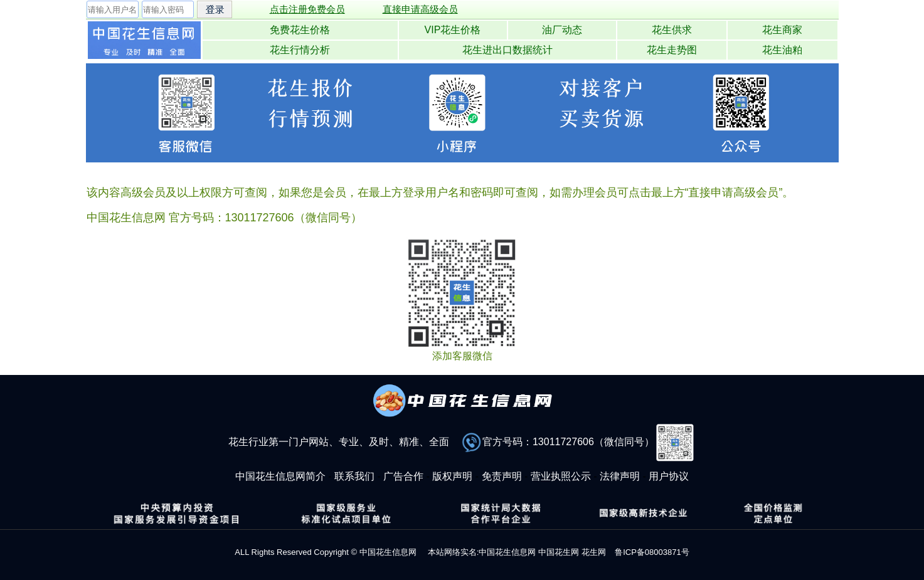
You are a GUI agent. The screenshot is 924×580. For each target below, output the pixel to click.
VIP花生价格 (453, 30)
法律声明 (620, 476)
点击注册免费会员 (307, 9)
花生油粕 (782, 50)
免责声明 (502, 476)
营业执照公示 (561, 476)
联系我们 (354, 476)
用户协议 (669, 476)
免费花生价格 (300, 30)
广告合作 (403, 476)
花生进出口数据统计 (507, 50)
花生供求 (672, 30)
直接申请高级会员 (420, 9)
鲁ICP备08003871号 (652, 552)
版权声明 (452, 476)
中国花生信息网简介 (280, 476)
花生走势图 (672, 50)
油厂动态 (562, 30)
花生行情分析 (300, 50)
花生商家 (782, 30)
